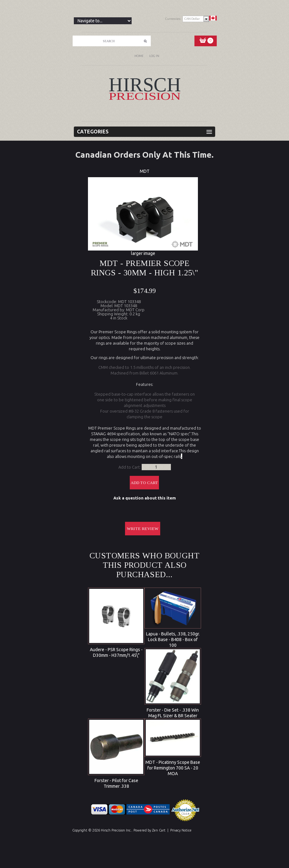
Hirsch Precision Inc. (116, 830)
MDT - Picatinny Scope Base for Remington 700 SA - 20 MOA (173, 768)
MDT (145, 171)
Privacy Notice (181, 830)
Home (139, 56)
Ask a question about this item (145, 498)
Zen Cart (159, 830)
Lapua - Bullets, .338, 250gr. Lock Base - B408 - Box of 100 (173, 640)
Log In (154, 56)
